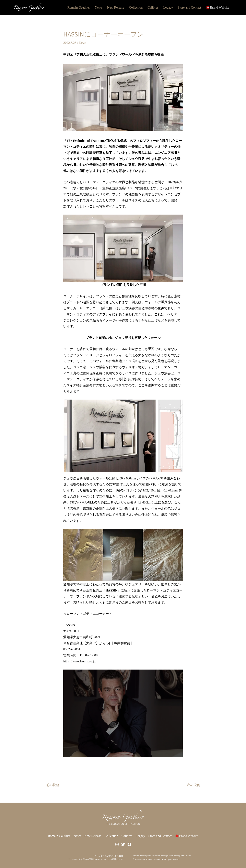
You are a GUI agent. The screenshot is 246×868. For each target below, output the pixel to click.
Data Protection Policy (157, 856)
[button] (123, 248)
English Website (139, 856)
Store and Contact (189, 7)
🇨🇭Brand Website (218, 7)
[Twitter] (123, 844)
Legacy (168, 7)
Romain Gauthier (79, 7)
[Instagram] (117, 844)
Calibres (153, 7)
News (98, 7)
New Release (116, 7)
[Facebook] (129, 844)
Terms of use (186, 856)
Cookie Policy (173, 856)
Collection (136, 7)
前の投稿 (51, 785)
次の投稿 (196, 785)
